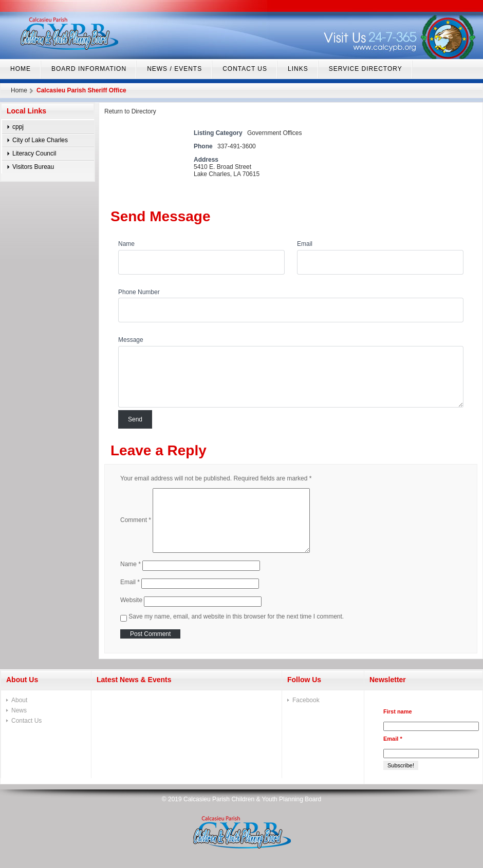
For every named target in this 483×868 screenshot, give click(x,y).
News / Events (174, 69)
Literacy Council (34, 153)
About (19, 700)
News (19, 710)
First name (398, 711)
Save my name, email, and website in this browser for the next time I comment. (236, 616)
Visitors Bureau (33, 167)
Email (305, 244)
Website (131, 600)
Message (131, 340)
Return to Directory (130, 111)
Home (19, 90)
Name (126, 244)
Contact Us (245, 69)
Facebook (306, 700)
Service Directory (366, 69)
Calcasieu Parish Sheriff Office (81, 90)
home (21, 69)
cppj (18, 127)
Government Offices (275, 133)
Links (298, 69)
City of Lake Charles (40, 140)
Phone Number (139, 292)
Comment (136, 520)
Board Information (89, 69)
